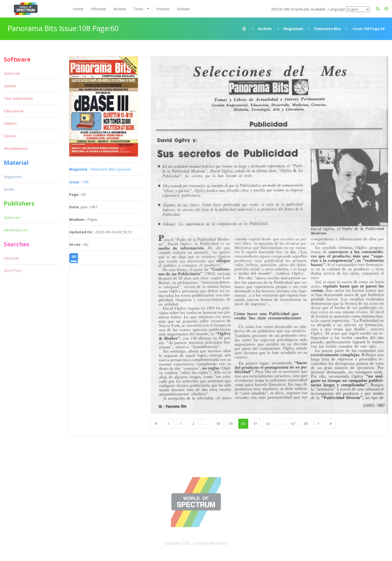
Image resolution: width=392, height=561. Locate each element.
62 (268, 424)
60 (243, 424)
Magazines (293, 29)
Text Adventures (18, 98)
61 (256, 424)
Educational (13, 111)
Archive (120, 9)
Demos (10, 136)
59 (231, 424)
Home (78, 9)
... (206, 424)
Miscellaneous (16, 148)
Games (10, 86)
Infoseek (98, 9)
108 (79, 182)
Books (9, 189)
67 (293, 424)
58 (218, 424)
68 (306, 424)
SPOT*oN (12, 271)
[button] (386, 9)
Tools (138, 9)
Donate (183, 9)
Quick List (12, 73)
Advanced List (16, 230)
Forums (163, 9)
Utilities (10, 123)
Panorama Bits (327, 29)
